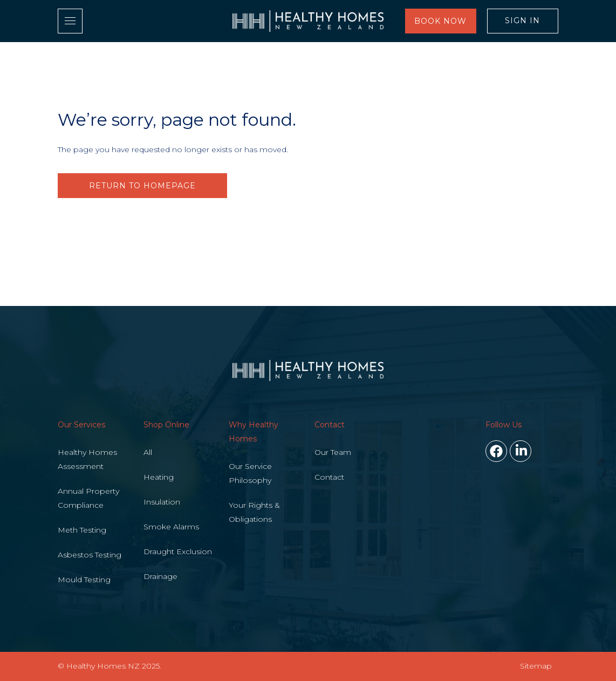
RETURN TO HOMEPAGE (142, 186)
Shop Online (166, 425)
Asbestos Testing (90, 555)
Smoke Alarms (171, 527)
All (148, 452)
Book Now (440, 21)
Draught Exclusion (178, 551)
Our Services (81, 425)
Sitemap (536, 666)
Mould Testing (84, 580)
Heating (159, 477)
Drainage (160, 576)
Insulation (162, 502)
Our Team (333, 452)
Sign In (522, 21)
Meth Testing (82, 530)
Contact (330, 425)
